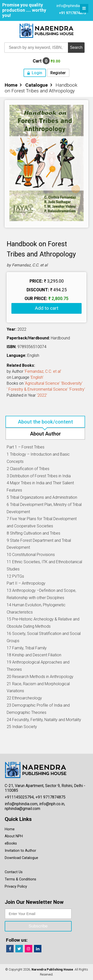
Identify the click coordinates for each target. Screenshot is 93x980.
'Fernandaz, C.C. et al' (43, 371)
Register (58, 73)
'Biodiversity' (72, 383)
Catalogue (37, 85)
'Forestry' (77, 389)
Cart (46, 61)
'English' (37, 377)
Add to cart (46, 308)
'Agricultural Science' (42, 383)
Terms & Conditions (20, 879)
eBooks (11, 843)
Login (37, 73)
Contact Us (14, 872)
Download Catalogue (21, 858)
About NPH (14, 836)
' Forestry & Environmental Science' (37, 389)
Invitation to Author (20, 851)
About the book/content (45, 422)
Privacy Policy (16, 887)
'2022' (42, 395)
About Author (45, 434)
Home (11, 85)
